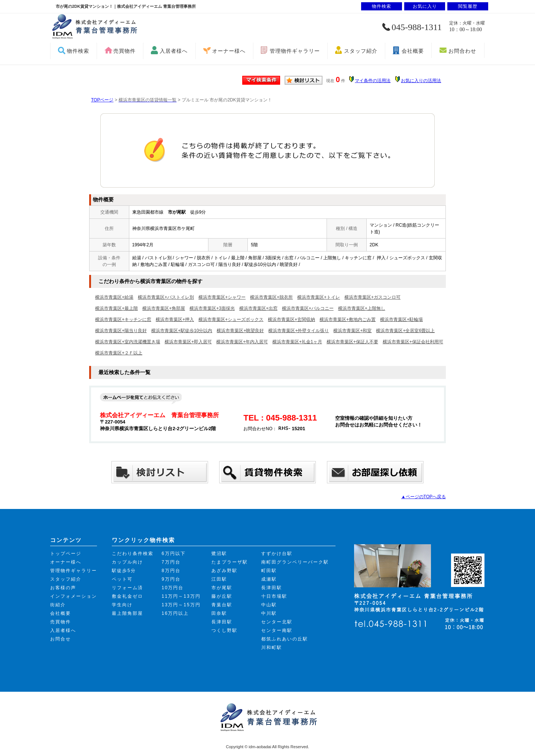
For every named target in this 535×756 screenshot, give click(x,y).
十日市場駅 (274, 596)
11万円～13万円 (181, 596)
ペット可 (122, 579)
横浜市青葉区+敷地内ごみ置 (348, 319)
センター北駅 (277, 622)
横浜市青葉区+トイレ (319, 297)
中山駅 (269, 605)
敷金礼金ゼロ (127, 596)
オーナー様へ (229, 51)
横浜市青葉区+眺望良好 (240, 331)
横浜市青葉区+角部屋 (164, 308)
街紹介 (58, 605)
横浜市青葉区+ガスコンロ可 (372, 297)
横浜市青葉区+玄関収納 (291, 319)
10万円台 (173, 588)
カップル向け (127, 562)
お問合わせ (462, 51)
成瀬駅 (269, 579)
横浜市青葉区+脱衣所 (271, 297)
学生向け (122, 605)
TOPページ (102, 100)
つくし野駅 (224, 630)
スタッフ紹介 (361, 51)
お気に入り (425, 6)
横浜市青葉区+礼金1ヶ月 (297, 342)
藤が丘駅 (222, 596)
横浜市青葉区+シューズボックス (231, 319)
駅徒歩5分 (124, 571)
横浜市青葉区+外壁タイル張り (299, 331)
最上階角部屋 (127, 613)
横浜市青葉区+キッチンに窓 (123, 319)
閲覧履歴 (468, 6)
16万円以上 (175, 613)
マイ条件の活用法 (373, 81)
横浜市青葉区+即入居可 (188, 342)
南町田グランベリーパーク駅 (295, 562)
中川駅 (269, 613)
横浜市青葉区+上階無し (362, 308)
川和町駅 (272, 648)
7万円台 (171, 562)
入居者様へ (174, 51)
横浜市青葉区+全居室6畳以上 (405, 331)
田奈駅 (219, 613)
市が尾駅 (222, 588)
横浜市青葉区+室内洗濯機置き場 (128, 342)
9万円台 (171, 579)
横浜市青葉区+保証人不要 (352, 342)
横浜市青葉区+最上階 (116, 308)
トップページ (66, 554)
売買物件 (124, 51)
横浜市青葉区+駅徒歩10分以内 (182, 331)
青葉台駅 (222, 605)
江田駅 (219, 579)
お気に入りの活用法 (421, 81)
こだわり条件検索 (133, 554)
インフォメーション (74, 596)
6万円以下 (174, 554)
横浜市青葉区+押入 (175, 319)
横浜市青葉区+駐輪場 (401, 319)
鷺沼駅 (219, 554)
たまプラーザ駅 (230, 562)
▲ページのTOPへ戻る (424, 497)
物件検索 (78, 51)
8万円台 (171, 571)
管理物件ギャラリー (295, 51)
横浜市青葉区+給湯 (114, 297)
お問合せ (61, 639)
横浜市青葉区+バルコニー (308, 308)
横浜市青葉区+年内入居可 (242, 342)
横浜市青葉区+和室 (352, 331)
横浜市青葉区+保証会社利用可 (413, 342)
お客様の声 (63, 588)
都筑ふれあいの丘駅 (285, 639)
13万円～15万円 (181, 605)
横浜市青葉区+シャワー (222, 297)
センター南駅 (277, 630)
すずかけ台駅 (277, 554)
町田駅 (269, 571)
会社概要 (413, 51)
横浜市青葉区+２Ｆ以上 (119, 353)
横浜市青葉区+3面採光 (212, 308)
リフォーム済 (127, 588)
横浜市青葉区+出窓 (258, 308)
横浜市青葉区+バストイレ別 (166, 297)
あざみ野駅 (224, 571)
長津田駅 (222, 622)
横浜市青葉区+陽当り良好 (121, 331)
